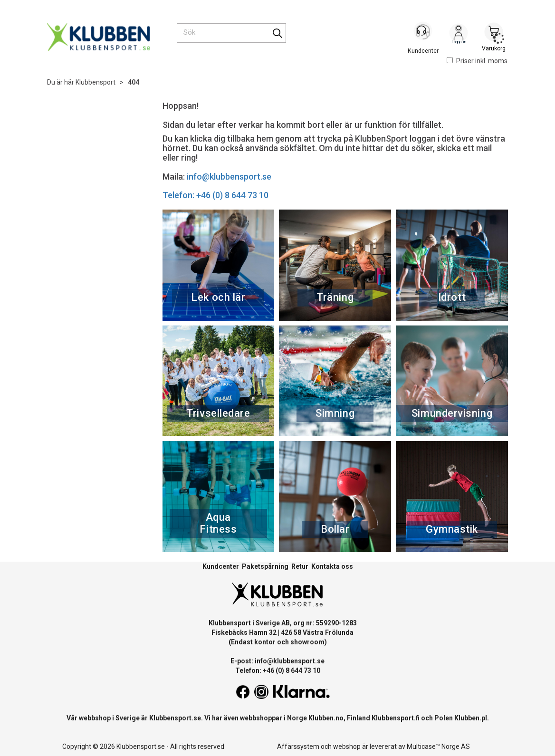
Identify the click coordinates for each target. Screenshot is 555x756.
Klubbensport (96, 82)
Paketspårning (265, 566)
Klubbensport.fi (396, 718)
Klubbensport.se (175, 718)
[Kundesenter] (423, 33)
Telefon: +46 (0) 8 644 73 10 (215, 195)
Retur (300, 566)
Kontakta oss (332, 566)
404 (134, 82)
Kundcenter (221, 566)
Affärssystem (298, 746)
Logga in (459, 34)
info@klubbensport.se (229, 177)
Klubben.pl (471, 718)
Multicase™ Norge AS (438, 746)
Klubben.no (326, 718)
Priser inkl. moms (477, 61)
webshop (347, 746)
